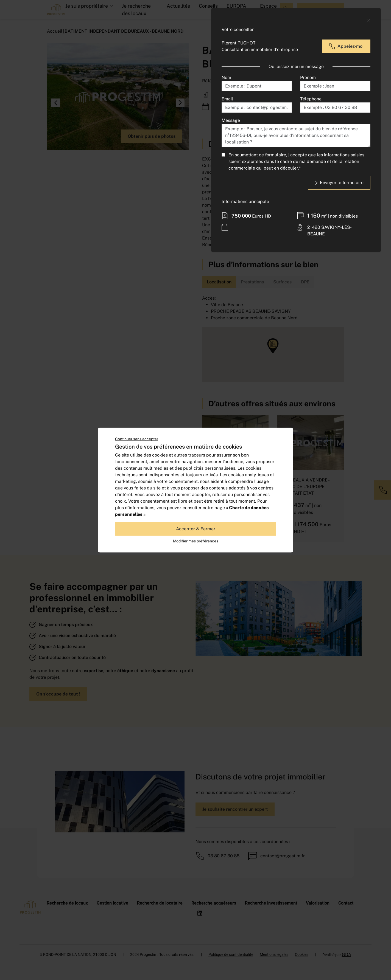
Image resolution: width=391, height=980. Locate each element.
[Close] (368, 21)
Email (227, 99)
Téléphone (311, 99)
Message (231, 120)
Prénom (308, 78)
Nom (226, 78)
